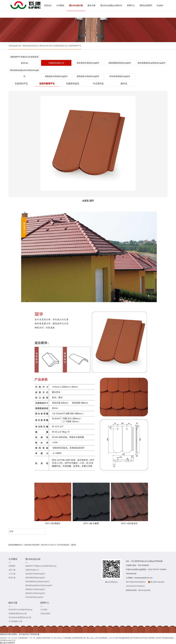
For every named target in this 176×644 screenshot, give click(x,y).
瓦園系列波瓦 (73, 84)
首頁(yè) (48, 5)
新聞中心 (131, 5)
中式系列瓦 (98, 84)
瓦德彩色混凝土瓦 (60, 46)
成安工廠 (12, 570)
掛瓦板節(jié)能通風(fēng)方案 (20, 617)
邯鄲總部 (12, 566)
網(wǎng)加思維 (144, 590)
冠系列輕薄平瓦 (75, 46)
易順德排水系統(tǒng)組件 (56, 76)
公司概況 (60, 5)
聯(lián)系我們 (146, 5)
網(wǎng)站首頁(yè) (30, 46)
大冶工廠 (12, 574)
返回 (73, 545)
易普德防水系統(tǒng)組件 (88, 76)
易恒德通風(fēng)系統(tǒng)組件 (152, 63)
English (160, 5)
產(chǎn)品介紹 (76, 5)
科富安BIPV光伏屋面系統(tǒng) (20, 610)
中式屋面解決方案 (15, 621)
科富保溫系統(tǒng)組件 (120, 76)
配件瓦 (124, 84)
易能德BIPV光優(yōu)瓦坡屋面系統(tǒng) (25, 58)
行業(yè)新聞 (45, 613)
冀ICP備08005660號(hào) (136, 582)
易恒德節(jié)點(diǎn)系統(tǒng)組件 (25, 71)
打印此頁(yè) (63, 545)
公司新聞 (44, 610)
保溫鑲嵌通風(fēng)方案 (18, 613)
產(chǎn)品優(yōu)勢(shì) (111, 5)
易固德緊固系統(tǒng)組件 (120, 63)
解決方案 (92, 5)
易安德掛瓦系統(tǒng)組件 (88, 63)
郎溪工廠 (12, 578)
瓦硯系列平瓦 (21, 84)
